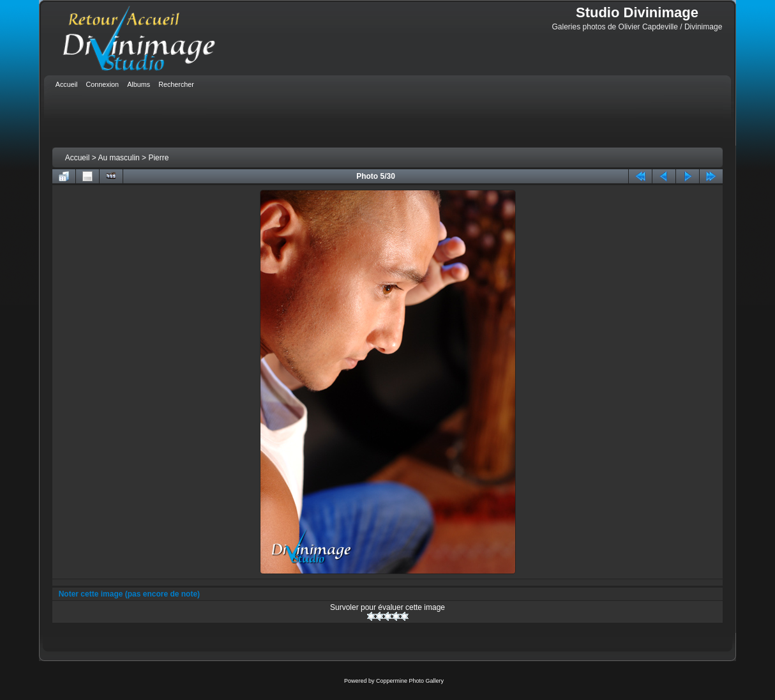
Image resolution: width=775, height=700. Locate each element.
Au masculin (118, 158)
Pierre (158, 158)
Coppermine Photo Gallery (410, 681)
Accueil (78, 158)
